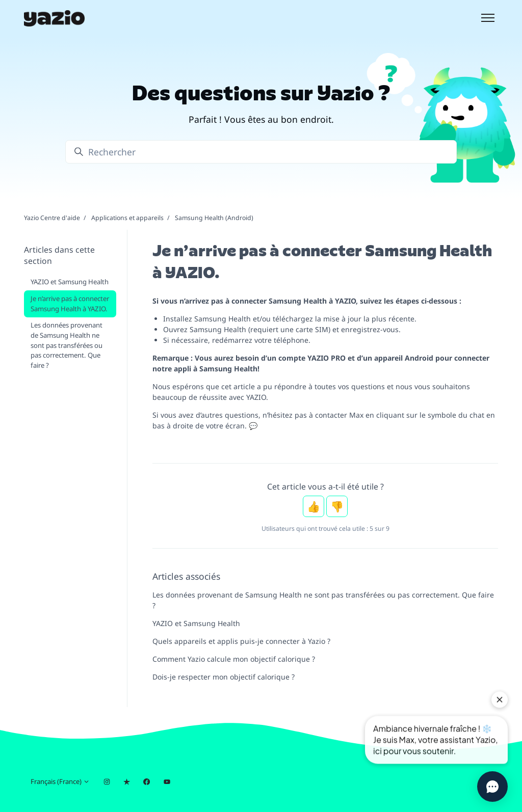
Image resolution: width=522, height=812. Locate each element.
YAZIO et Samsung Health (196, 623)
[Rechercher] (261, 152)
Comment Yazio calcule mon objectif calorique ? (234, 659)
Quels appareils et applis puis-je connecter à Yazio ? (241, 641)
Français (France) (60, 781)
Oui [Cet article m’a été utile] (314, 506)
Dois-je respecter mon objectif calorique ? (224, 677)
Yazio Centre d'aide (52, 218)
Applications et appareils (127, 218)
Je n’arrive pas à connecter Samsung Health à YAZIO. (70, 304)
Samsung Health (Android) (214, 218)
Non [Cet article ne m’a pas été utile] (337, 506)
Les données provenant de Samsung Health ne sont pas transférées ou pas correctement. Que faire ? (323, 600)
